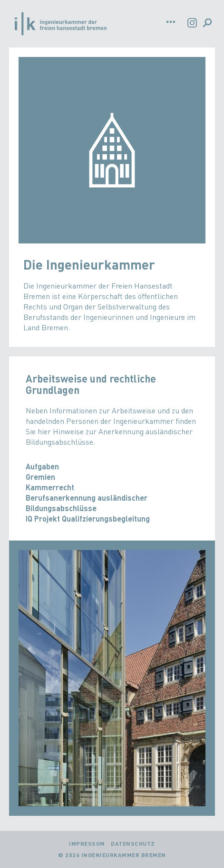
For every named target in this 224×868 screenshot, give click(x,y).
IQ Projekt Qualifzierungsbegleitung (88, 518)
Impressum (87, 844)
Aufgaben (42, 466)
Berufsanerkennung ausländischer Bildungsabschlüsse (87, 503)
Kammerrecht (50, 487)
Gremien (40, 477)
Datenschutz (133, 844)
